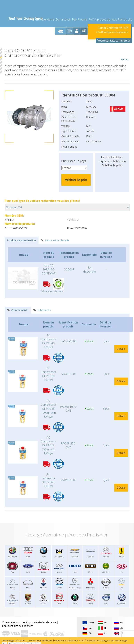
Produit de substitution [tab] (22, 240)
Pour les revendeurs (42, 19)
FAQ (91, 19)
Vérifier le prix (76, 180)
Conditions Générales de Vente (39, 622)
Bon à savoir (63, 19)
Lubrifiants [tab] (42, 310)
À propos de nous (106, 19)
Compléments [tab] (18, 310)
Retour (125, 55)
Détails (121, 349)
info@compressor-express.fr (112, 32)
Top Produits (80, 19)
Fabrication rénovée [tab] (55, 240)
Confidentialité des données (18, 626)
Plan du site (125, 19)
